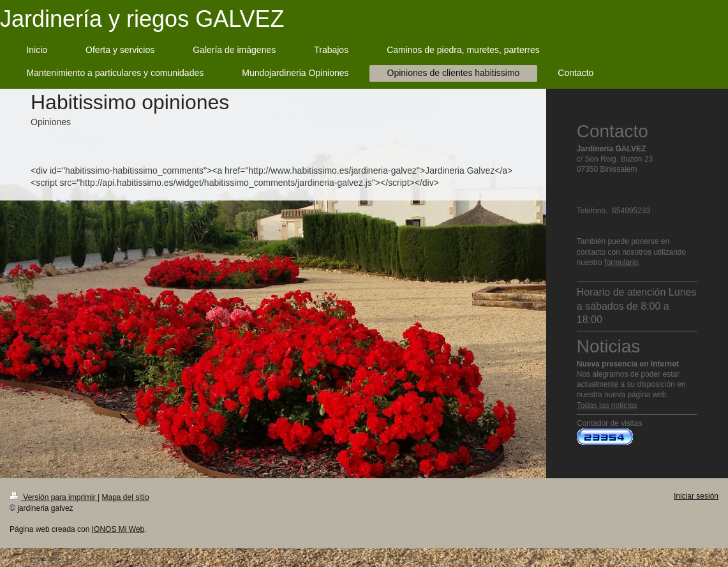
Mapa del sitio (126, 497)
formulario (621, 262)
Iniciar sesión (696, 496)
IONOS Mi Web (118, 529)
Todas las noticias (607, 405)
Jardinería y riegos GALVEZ (142, 19)
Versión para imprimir (54, 497)
